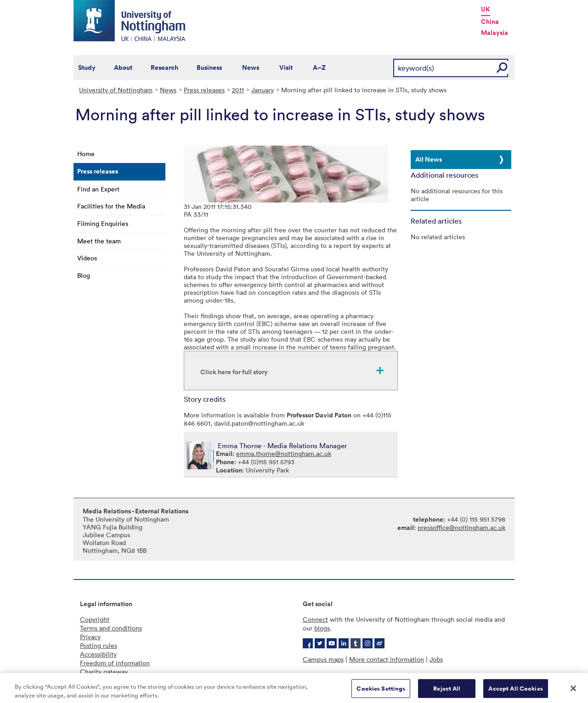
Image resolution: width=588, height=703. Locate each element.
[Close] (573, 691)
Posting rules (99, 645)
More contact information (387, 659)
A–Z (319, 67)
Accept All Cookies (515, 691)
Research (164, 67)
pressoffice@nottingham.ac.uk (461, 527)
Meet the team (99, 241)
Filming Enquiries (103, 223)
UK (486, 9)
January (263, 90)
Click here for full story (234, 372)
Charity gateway (104, 672)
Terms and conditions (111, 628)
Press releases (204, 90)
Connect (315, 619)
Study (87, 67)
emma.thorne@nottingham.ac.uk (284, 453)
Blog (84, 275)
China (490, 22)
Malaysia (495, 33)
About (123, 67)
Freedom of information (115, 663)
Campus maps (323, 659)
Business (209, 67)
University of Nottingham (116, 90)
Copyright (95, 619)
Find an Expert (98, 189)
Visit (286, 67)
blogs (322, 628)
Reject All (447, 691)
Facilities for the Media (111, 206)
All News (429, 159)
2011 (238, 90)
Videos (87, 258)
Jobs (436, 659)
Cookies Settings (381, 691)
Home (86, 154)
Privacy (90, 637)
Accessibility (98, 654)
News (251, 67)
